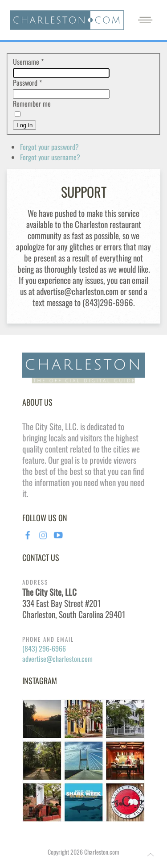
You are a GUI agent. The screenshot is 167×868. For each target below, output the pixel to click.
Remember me (32, 104)
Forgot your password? (49, 147)
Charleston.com (102, 852)
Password (27, 83)
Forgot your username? (50, 157)
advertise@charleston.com (57, 659)
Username (28, 62)
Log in (24, 125)
